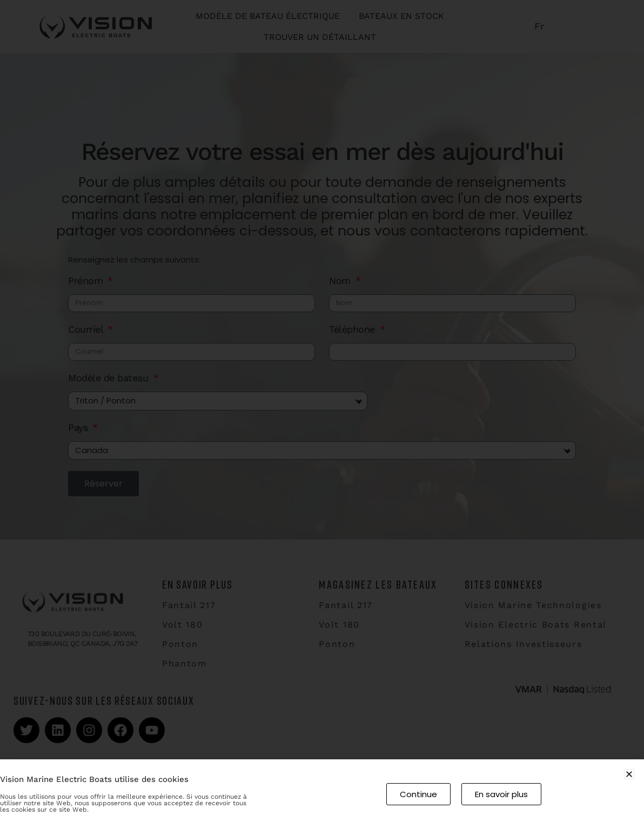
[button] (629, 774)
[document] (322, 414)
